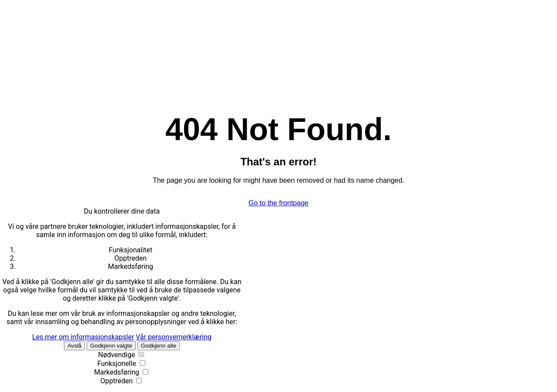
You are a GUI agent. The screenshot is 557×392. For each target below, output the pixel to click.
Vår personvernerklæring (174, 337)
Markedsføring (117, 372)
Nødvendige (117, 355)
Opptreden (117, 381)
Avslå (74, 346)
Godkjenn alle (159, 346)
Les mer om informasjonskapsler (83, 337)
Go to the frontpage (278, 203)
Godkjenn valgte (111, 346)
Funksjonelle (116, 364)
